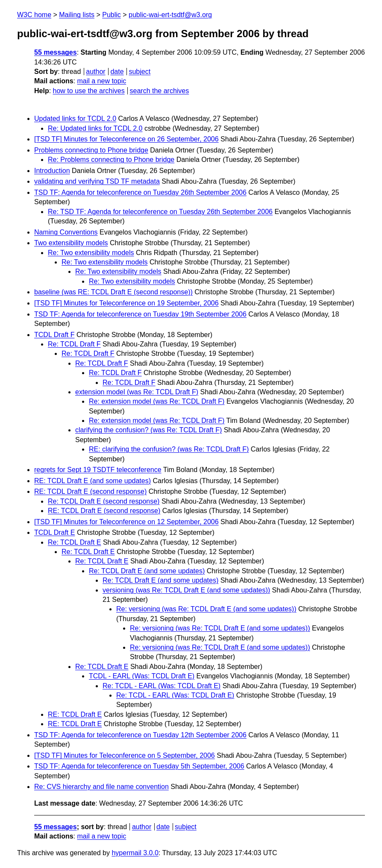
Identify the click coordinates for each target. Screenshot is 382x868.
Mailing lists (77, 15)
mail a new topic (101, 81)
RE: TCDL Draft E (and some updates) (93, 481)
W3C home (34, 15)
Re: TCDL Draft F (74, 344)
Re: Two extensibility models (91, 253)
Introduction (52, 171)
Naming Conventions (66, 232)
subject (140, 72)
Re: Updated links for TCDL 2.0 (95, 128)
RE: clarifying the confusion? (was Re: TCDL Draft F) (169, 449)
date (117, 72)
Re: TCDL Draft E (74, 542)
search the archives (160, 91)
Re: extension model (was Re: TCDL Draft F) (157, 401)
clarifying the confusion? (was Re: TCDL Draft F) (148, 430)
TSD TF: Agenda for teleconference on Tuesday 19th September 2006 (140, 314)
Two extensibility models (71, 243)
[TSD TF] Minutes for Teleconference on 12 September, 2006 (126, 522)
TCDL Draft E (54, 532)
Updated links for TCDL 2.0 (75, 119)
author (95, 72)
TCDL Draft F (54, 335)
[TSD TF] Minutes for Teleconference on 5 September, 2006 (125, 755)
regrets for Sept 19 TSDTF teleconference (98, 470)
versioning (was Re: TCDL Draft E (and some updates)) (186, 590)
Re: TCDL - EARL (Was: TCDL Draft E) (162, 686)
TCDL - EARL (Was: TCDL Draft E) (142, 676)
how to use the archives (89, 91)
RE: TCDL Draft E (75, 714)
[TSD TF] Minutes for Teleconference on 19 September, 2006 (126, 303)
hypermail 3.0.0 (135, 853)
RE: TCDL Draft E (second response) (90, 491)
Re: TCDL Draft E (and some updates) (147, 571)
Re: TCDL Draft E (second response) (104, 501)
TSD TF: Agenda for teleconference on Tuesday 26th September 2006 (140, 192)
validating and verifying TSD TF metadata (97, 181)
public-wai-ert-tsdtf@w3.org (170, 15)
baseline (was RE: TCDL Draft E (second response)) (113, 292)
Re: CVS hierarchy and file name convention (101, 787)
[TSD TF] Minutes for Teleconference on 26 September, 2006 (126, 139)
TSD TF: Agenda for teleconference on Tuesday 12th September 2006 (140, 735)
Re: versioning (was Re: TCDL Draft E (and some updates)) (206, 609)
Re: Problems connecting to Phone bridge (111, 160)
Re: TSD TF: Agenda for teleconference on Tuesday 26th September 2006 (160, 212)
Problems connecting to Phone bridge (91, 150)
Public (112, 15)
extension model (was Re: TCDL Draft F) (137, 392)
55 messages (56, 52)
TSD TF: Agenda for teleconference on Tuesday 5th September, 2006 (139, 766)
